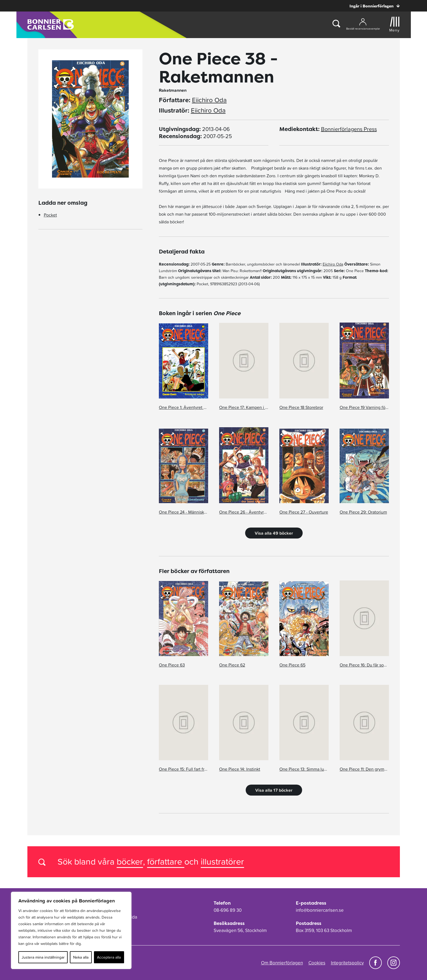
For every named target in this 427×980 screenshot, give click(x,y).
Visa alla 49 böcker (274, 533)
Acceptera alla (109, 957)
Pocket (50, 215)
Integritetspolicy (347, 963)
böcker (130, 861)
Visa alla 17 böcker (274, 790)
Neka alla (81, 957)
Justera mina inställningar (43, 957)
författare (166, 861)
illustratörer (222, 861)
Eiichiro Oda (209, 100)
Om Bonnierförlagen (282, 963)
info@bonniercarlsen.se (320, 910)
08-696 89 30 (228, 910)
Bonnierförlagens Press (349, 129)
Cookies (317, 963)
